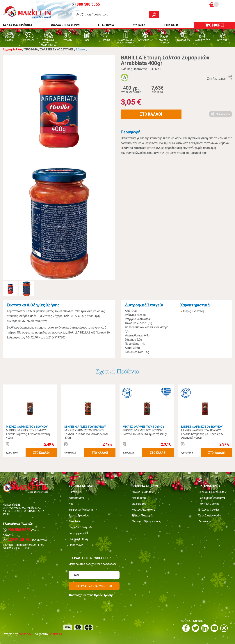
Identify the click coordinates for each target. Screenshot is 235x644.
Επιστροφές (139, 504)
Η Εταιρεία (75, 492)
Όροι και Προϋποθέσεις (213, 492)
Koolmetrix (56, 634)
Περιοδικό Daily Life (80, 527)
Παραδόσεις (139, 498)
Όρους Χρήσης (104, 595)
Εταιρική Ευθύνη (78, 539)
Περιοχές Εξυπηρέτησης (146, 521)
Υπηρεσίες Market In (81, 510)
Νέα (71, 504)
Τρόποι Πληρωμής (143, 516)
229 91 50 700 (17, 540)
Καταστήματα (76, 498)
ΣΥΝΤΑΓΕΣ (139, 25)
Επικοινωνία (76, 545)
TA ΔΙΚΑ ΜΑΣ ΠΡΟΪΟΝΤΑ (17, 25)
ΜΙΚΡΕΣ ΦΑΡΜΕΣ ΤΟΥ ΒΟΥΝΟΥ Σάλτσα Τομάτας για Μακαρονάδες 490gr (87, 434)
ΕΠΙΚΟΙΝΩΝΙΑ (106, 25)
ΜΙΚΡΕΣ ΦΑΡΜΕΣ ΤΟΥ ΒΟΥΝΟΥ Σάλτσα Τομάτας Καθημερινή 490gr (145, 432)
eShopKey (25, 634)
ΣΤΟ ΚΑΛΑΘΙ (151, 114)
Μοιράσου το (223, 114)
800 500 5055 (86, 4)
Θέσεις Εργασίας (79, 516)
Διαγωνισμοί (206, 521)
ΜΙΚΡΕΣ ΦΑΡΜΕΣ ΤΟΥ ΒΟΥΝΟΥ (27, 427)
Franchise (74, 521)
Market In (30, 12)
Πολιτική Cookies (209, 504)
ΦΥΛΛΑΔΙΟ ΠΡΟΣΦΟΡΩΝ (65, 25)
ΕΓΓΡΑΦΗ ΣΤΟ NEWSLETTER (94, 586)
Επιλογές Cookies (209, 510)
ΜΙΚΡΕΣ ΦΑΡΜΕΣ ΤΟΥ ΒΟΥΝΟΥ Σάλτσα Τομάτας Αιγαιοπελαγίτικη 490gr (28, 434)
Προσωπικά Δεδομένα (212, 498)
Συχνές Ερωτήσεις (143, 492)
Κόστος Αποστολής (143, 510)
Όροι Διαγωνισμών (210, 516)
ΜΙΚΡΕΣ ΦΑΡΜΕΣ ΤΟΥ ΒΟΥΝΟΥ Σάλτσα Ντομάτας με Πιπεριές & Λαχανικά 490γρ (202, 434)
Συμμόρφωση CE (79, 533)
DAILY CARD (171, 25)
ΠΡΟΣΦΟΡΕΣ (214, 25)
